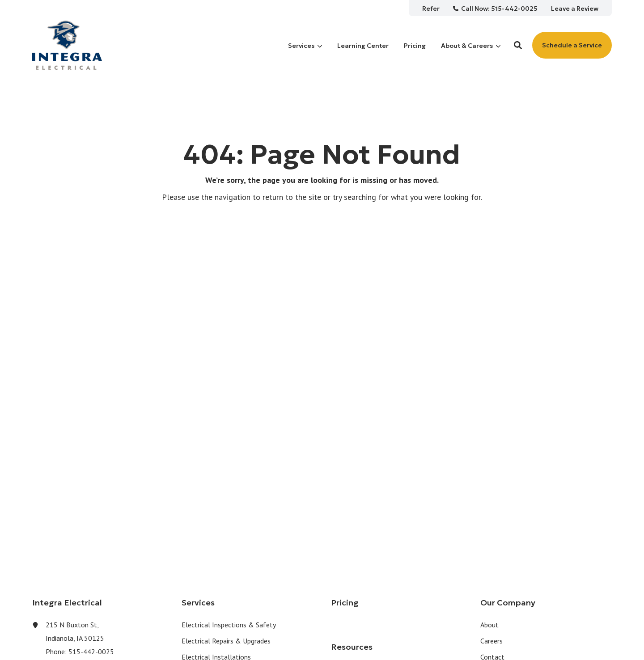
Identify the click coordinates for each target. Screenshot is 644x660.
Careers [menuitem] (491, 641)
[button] (518, 45)
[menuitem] (431, 8)
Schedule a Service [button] (572, 45)
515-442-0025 (91, 652)
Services (305, 46)
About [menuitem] (489, 625)
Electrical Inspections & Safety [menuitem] (229, 625)
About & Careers (471, 46)
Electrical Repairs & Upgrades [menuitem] (226, 641)
